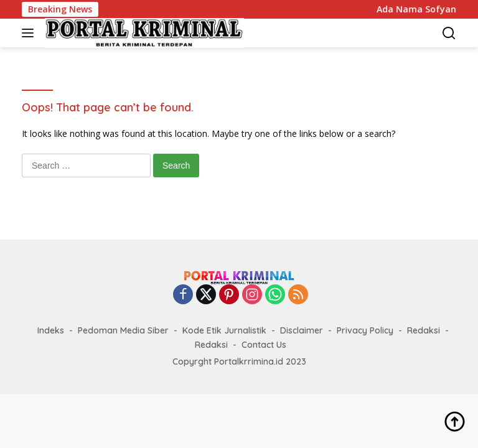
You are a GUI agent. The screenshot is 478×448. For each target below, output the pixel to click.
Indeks (51, 330)
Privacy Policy (365, 330)
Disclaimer (302, 330)
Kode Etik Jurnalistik (224, 330)
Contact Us (264, 345)
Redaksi (424, 330)
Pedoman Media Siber (123, 330)
